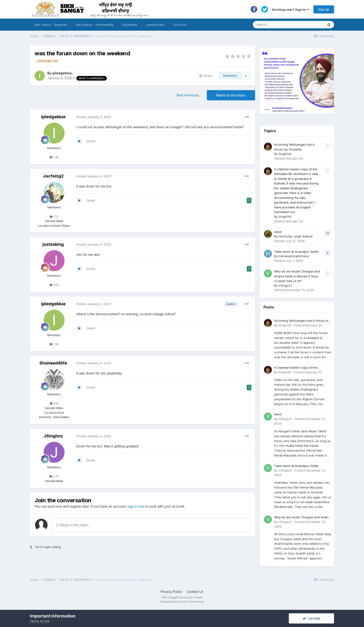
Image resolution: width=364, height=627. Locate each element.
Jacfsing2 (53, 176)
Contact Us (195, 592)
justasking (53, 244)
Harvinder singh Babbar (296, 236)
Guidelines (130, 25)
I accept (311, 618)
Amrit (278, 232)
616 (54, 403)
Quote (91, 141)
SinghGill (285, 154)
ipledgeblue (62, 73)
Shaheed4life (53, 363)
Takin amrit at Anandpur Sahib (296, 252)
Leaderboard (155, 25)
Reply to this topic (231, 95)
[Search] (284, 25)
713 (54, 217)
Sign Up (324, 9)
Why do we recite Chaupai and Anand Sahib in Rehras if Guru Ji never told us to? (297, 276)
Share (206, 76)
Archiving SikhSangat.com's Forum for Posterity (302, 321)
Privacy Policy (171, 592)
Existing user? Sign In (291, 10)
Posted (94, 117)
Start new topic (188, 95)
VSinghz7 (285, 286)
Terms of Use (40, 621)
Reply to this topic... (73, 525)
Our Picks (180, 25)
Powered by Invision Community (182, 602)
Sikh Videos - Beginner (51, 25)
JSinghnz (53, 436)
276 (54, 285)
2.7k (54, 476)
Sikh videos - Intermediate (95, 25)
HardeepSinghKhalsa (294, 256)
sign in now (136, 506)
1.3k (54, 157)
